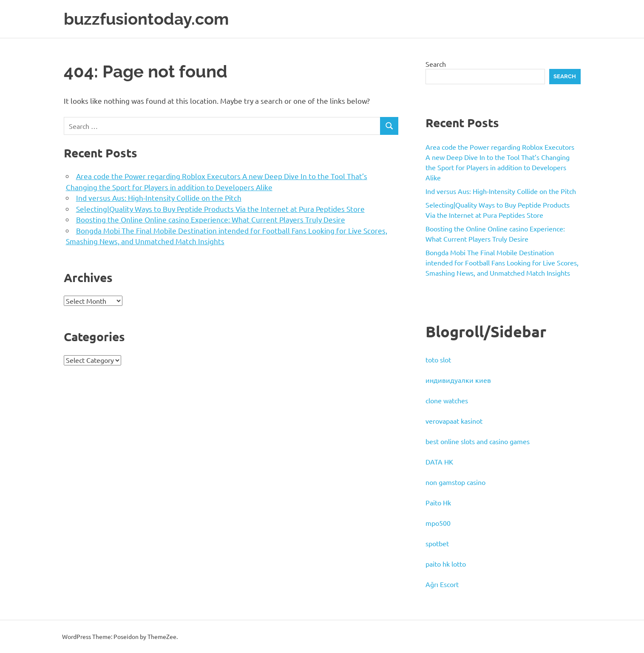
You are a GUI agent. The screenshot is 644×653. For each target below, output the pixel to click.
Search (436, 64)
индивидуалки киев (458, 380)
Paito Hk (438, 502)
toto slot (438, 359)
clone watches (447, 400)
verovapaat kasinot (454, 421)
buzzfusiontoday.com (146, 19)
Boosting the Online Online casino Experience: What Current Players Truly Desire (211, 219)
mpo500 (438, 523)
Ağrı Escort (442, 584)
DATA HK (439, 462)
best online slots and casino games (478, 441)
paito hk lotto (446, 564)
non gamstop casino (455, 482)
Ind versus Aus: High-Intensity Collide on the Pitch (159, 198)
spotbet (437, 543)
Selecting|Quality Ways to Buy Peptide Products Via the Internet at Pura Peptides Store (220, 209)
